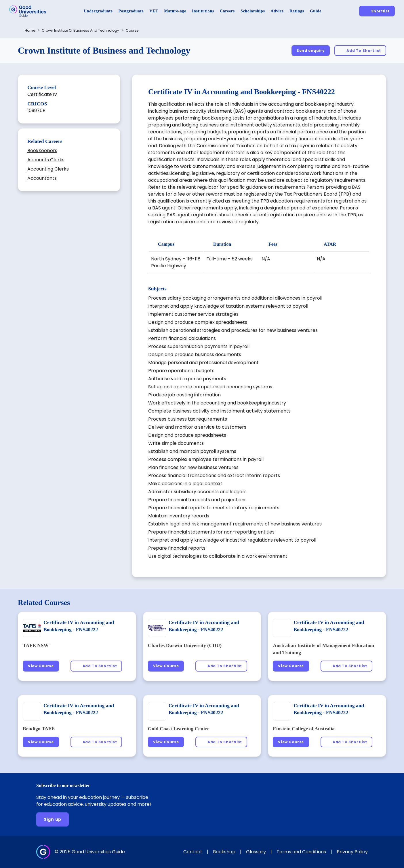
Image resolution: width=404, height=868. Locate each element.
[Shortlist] (377, 11)
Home (30, 30)
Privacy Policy (352, 852)
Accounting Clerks (48, 169)
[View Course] (41, 666)
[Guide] (316, 11)
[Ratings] (297, 11)
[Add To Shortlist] (360, 51)
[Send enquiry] (311, 51)
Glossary (256, 852)
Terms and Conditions (301, 852)
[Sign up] (53, 819)
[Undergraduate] (98, 11)
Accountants (42, 178)
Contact (193, 852)
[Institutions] (203, 11)
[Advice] (277, 11)
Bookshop (224, 852)
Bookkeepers (42, 151)
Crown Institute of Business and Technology (80, 30)
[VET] (154, 11)
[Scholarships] (253, 11)
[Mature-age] (175, 11)
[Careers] (227, 11)
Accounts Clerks (46, 160)
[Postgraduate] (131, 11)
